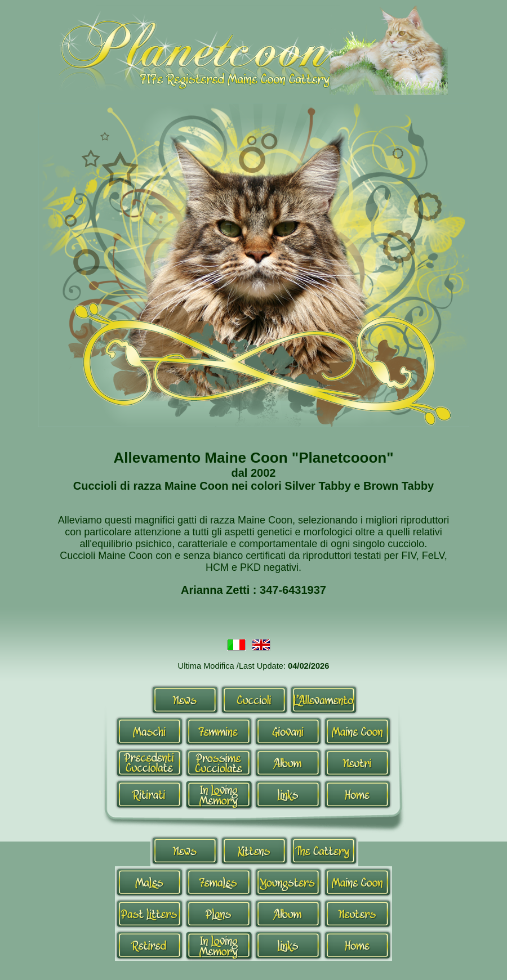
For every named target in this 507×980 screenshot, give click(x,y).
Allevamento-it (324, 700)
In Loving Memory (219, 794)
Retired (150, 945)
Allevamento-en (324, 851)
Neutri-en (357, 914)
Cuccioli (254, 700)
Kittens (254, 851)
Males (150, 882)
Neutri (357, 763)
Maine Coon (357, 731)
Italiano (237, 646)
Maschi (150, 731)
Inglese (261, 646)
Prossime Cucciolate (219, 763)
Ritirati (150, 794)
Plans (219, 914)
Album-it (288, 763)
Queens (219, 882)
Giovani (288, 731)
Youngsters (288, 882)
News (185, 700)
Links (288, 794)
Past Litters (150, 914)
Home (357, 794)
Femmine (219, 731)
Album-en (288, 914)
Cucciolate (150, 763)
